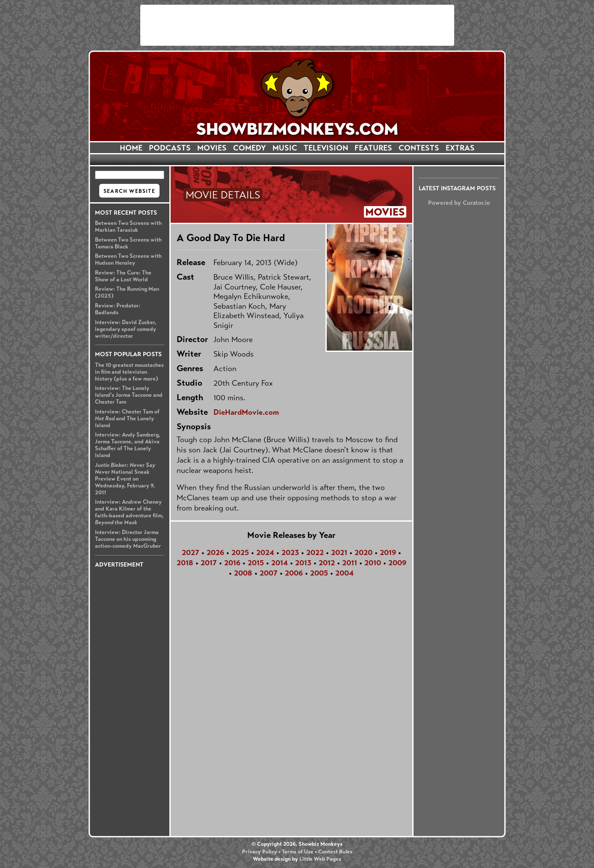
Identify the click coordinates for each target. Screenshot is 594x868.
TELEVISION (326, 148)
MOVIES (212, 148)
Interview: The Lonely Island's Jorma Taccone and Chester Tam (129, 395)
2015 (256, 563)
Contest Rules (335, 852)
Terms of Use (298, 852)
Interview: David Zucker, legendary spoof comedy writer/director (126, 329)
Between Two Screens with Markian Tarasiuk (128, 227)
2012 (327, 563)
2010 (373, 563)
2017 (209, 563)
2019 (388, 552)
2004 (344, 573)
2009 (397, 563)
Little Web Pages (320, 859)
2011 (350, 563)
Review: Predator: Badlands (118, 309)
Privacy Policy (260, 852)
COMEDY (250, 148)
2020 (363, 552)
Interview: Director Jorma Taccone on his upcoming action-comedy (128, 539)
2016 (232, 563)
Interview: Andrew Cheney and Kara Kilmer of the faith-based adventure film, (129, 512)
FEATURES (373, 148)
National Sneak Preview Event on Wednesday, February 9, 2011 (125, 479)
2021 (339, 552)
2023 (290, 552)
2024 (265, 552)
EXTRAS (460, 148)
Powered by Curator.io (459, 203)
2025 (240, 552)
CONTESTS (419, 148)
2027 (191, 552)
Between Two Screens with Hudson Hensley (128, 260)
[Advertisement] (297, 25)
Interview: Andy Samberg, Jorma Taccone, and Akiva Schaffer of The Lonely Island (128, 445)
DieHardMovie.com (246, 412)
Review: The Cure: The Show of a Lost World (123, 276)
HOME (131, 148)
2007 (269, 573)
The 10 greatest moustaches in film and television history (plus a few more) (129, 372)
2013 (303, 563)
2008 (243, 573)
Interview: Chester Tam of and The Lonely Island (127, 419)
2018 (185, 563)
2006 (294, 573)
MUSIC (285, 148)
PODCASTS (170, 148)
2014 (279, 563)
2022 (315, 552)
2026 (215, 552)
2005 (319, 573)
